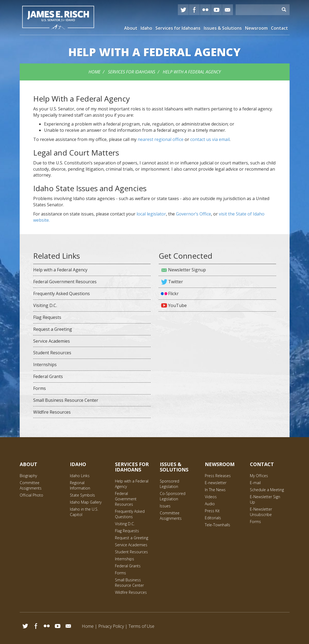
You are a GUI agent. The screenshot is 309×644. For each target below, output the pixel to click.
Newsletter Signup (187, 270)
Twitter (183, 10)
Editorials (213, 518)
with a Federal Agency (154, 52)
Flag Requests (47, 317)
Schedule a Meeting (267, 490)
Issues (165, 506)
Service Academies (52, 341)
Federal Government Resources (65, 282)
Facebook (194, 10)
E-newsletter (216, 483)
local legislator (151, 214)
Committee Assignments (31, 485)
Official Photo (31, 495)
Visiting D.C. (45, 305)
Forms (40, 388)
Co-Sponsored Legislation (173, 496)
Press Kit (212, 511)
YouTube (216, 10)
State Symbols (82, 495)
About (131, 28)
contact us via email (210, 139)
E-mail (227, 10)
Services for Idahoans (178, 28)
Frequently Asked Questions (62, 294)
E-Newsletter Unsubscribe (261, 512)
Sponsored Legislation (169, 484)
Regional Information (80, 485)
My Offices (259, 476)
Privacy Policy (111, 626)
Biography (28, 476)
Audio (210, 504)
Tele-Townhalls (218, 525)
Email (68, 626)
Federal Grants (48, 376)
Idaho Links (80, 476)
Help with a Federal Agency (192, 72)
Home (94, 72)
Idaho (146, 28)
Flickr (205, 10)
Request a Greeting (53, 329)
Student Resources (52, 353)
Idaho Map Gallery (86, 502)
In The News (215, 490)
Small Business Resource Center (66, 400)
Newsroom (256, 28)
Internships (45, 365)
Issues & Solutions (223, 28)
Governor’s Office (193, 214)
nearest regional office (161, 139)
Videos (211, 497)
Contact (279, 28)
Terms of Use (141, 626)
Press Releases (218, 476)
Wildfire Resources (52, 412)
